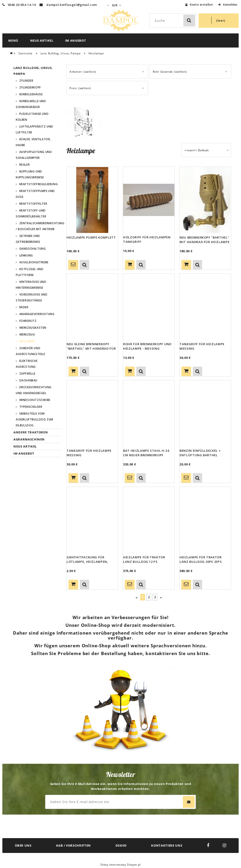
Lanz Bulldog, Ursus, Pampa (33, 71)
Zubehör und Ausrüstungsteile (30, 351)
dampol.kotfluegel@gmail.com (72, 5)
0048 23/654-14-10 (19, 5)
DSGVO (121, 845)
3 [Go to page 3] (155, 597)
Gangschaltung (33, 249)
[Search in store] (174, 20)
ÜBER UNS (23, 845)
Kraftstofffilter (33, 204)
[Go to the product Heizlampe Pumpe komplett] (92, 200)
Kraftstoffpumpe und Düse (35, 194)
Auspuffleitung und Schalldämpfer (34, 155)
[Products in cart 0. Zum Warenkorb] (219, 21)
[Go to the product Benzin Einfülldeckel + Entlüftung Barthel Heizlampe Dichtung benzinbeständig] (205, 413)
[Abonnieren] (189, 802)
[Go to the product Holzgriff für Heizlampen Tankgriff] (149, 200)
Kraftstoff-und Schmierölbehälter (31, 213)
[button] (84, 265)
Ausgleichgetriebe (34, 262)
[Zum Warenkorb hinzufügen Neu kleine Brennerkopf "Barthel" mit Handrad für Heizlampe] (73, 371)
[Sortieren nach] (206, 150)
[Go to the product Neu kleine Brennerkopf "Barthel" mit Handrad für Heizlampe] (92, 307)
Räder (24, 307)
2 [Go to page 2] (149, 597)
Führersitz (28, 321)
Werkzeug (27, 334)
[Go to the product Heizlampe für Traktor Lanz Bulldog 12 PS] (149, 520)
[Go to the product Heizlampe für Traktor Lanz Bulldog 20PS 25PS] (205, 520)
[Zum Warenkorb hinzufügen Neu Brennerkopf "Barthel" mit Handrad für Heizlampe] (186, 265)
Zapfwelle (27, 374)
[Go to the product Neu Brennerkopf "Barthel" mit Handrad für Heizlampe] (205, 200)
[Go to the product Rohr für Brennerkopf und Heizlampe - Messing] (149, 307)
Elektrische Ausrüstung (27, 364)
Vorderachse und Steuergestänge (32, 297)
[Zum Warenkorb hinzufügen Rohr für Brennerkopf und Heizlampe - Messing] (130, 371)
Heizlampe (27, 341)
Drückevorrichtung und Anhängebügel (34, 390)
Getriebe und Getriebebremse (28, 239)
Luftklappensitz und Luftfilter (34, 129)
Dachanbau (28, 380)
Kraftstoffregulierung (39, 184)
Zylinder (26, 81)
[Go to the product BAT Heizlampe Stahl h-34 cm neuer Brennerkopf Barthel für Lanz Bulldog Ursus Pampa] (149, 413)
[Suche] (189, 20)
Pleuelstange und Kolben (32, 117)
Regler (25, 165)
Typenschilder (31, 407)
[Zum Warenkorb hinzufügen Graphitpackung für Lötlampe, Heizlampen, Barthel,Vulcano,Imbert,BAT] (73, 585)
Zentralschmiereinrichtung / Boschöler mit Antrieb (39, 226)
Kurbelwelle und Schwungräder (31, 104)
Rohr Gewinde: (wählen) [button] (170, 72)
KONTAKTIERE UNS (167, 845)
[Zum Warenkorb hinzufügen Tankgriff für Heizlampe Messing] (186, 371)
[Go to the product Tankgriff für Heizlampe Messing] (205, 307)
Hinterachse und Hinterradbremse (31, 285)
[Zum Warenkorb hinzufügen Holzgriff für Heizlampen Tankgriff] (130, 265)
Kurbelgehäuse (31, 94)
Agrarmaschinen (29, 439)
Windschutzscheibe (35, 400)
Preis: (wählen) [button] (80, 88)
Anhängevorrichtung (37, 314)
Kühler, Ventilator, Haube (33, 142)
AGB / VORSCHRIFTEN (73, 845)
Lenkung (26, 255)
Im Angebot (24, 453)
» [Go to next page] (161, 597)
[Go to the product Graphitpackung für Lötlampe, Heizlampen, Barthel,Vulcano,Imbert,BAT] (92, 520)
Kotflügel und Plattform (30, 272)
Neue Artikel (25, 446)
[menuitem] (13, 40)
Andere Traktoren (31, 432)
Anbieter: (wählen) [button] (83, 72)
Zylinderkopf (30, 87)
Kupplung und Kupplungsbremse (30, 174)
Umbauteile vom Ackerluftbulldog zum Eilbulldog (34, 419)
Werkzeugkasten (33, 328)
